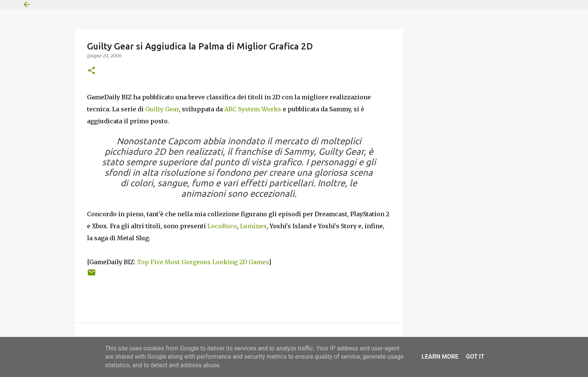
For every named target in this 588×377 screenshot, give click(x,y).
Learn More (440, 357)
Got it (475, 357)
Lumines (253, 226)
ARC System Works (253, 109)
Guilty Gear (162, 109)
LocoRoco (222, 226)
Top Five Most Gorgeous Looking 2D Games (203, 262)
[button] (91, 71)
